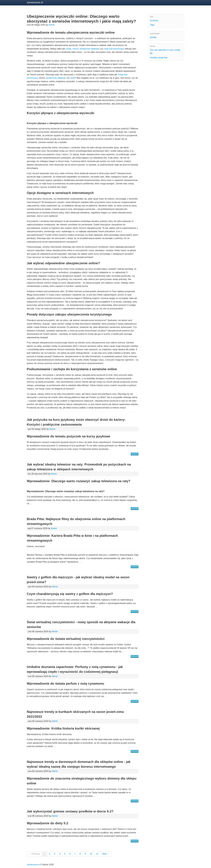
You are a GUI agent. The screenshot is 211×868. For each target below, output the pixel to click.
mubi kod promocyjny (114, 49)
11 (97, 854)
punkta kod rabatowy (89, 49)
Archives (154, 21)
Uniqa (68, 49)
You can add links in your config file (165, 52)
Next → (106, 854)
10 (91, 854)
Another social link (159, 58)
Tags (152, 25)
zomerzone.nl (35, 2)
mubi (73, 78)
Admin (52, 25)
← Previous (34, 854)
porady (153, 37)
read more (135, 454)
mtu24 (75, 49)
